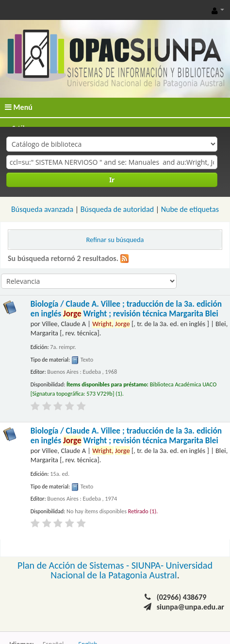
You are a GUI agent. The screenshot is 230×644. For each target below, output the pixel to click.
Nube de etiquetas (190, 209)
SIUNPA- (149, 565)
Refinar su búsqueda (115, 240)
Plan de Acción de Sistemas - (74, 565)
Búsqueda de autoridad (117, 209)
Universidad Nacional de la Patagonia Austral (131, 570)
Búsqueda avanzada (42, 209)
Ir (112, 180)
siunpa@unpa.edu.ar (190, 607)
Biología (126, 309)
